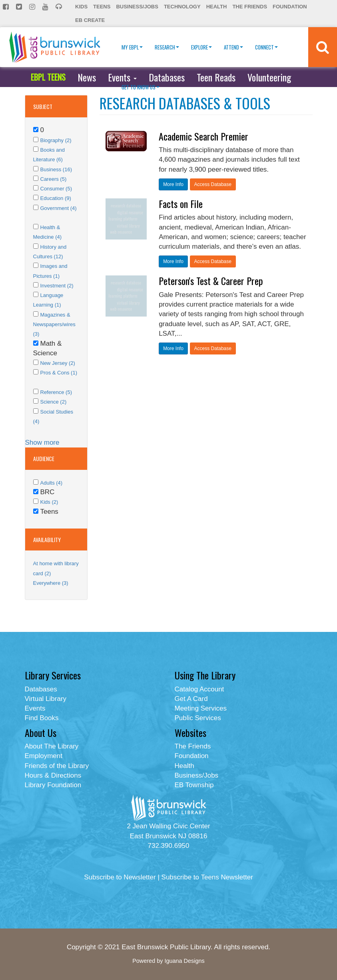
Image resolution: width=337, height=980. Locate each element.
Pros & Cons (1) (59, 373)
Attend (233, 47)
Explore (201, 47)
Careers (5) (54, 179)
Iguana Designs (184, 961)
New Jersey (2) (58, 363)
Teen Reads (216, 77)
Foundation (290, 7)
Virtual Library (46, 699)
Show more (42, 442)
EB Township (194, 785)
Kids (81, 7)
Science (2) (54, 402)
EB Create (90, 20)
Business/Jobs (137, 7)
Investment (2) (57, 286)
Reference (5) (56, 392)
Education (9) (56, 198)
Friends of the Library (57, 766)
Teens (102, 7)
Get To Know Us (141, 87)
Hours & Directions (53, 775)
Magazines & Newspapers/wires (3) (54, 325)
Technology (182, 7)
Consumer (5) (56, 189)
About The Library (52, 746)
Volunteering (269, 77)
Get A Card (191, 699)
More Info (173, 184)
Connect (266, 47)
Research (167, 47)
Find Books (42, 718)
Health (217, 7)
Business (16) (56, 169)
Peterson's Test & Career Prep (211, 281)
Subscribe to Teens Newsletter (207, 877)
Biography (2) (56, 140)
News (87, 77)
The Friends (250, 7)
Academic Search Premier (203, 136)
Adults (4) (52, 483)
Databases (167, 77)
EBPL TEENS (48, 77)
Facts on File (181, 204)
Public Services (198, 718)
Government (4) (59, 208)
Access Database (213, 184)
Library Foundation (53, 785)
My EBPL (132, 47)
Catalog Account (199, 689)
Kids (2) (49, 502)
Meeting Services (201, 708)
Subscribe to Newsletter (120, 877)
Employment (44, 756)
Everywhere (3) (51, 583)
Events (122, 77)
